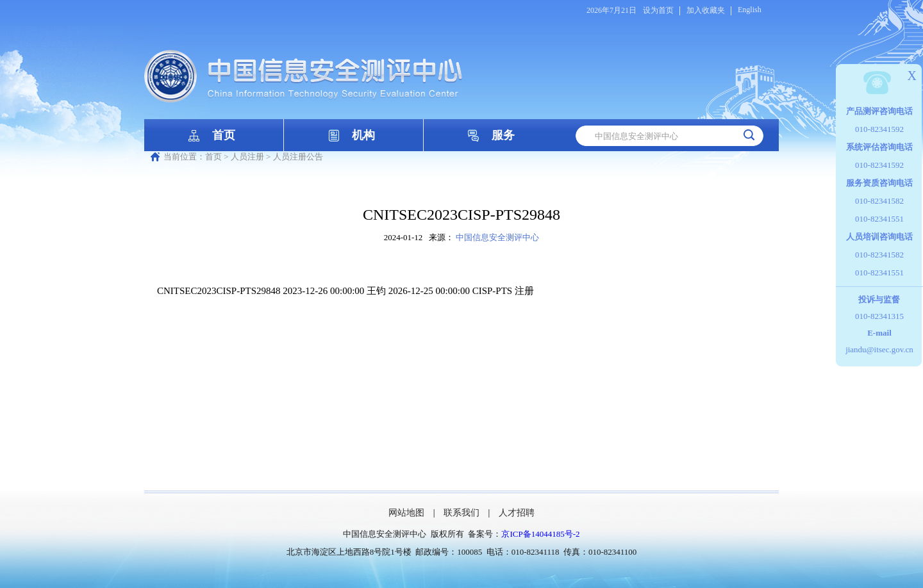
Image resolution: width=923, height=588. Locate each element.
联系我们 (462, 513)
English (750, 10)
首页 (224, 135)
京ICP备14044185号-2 (540, 534)
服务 (503, 135)
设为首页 (658, 10)
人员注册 (247, 157)
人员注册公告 (298, 157)
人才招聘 (517, 513)
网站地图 (406, 513)
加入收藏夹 (706, 10)
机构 (363, 135)
